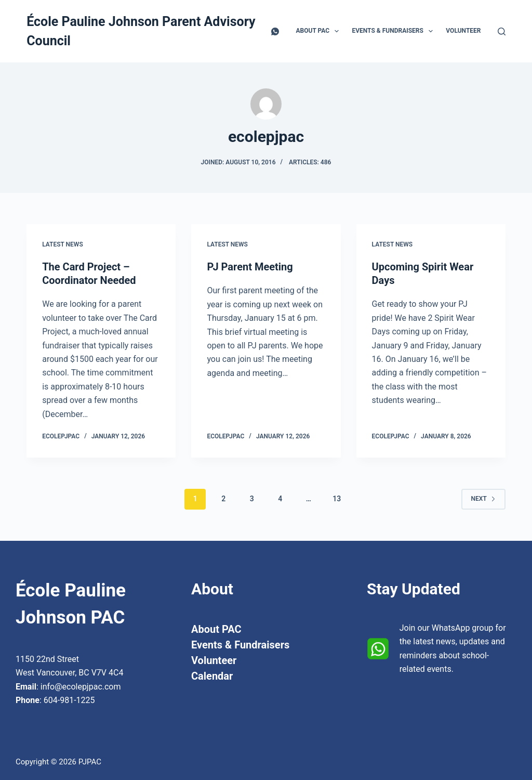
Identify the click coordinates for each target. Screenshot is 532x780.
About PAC (320, 31)
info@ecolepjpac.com (81, 687)
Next (483, 499)
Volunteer (463, 31)
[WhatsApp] (275, 31)
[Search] (502, 31)
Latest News (63, 244)
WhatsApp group (463, 628)
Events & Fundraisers (394, 31)
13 (337, 499)
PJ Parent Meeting (250, 267)
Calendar (212, 676)
